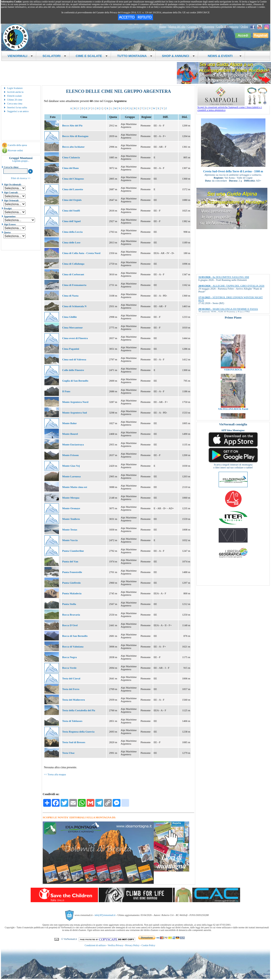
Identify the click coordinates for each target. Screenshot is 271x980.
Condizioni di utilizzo (95, 945)
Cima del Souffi (71, 211)
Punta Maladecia (72, 593)
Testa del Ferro (71, 689)
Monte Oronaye (71, 508)
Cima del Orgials (72, 200)
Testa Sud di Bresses (74, 742)
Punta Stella (69, 604)
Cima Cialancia (71, 157)
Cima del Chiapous (73, 179)
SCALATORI (54, 56)
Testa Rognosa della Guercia (78, 732)
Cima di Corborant (73, 274)
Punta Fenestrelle (72, 572)
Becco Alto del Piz (72, 125)
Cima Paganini (71, 349)
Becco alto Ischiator (73, 147)
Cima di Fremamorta (74, 285)
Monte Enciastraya (73, 444)
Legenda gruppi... (21, 161)
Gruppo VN (194, 27)
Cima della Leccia (72, 232)
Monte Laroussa (72, 476)
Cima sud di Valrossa (74, 359)
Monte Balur (69, 423)
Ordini (244, 27)
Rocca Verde (69, 668)
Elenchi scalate (14, 96)
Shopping (209, 27)
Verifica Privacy (115, 945)
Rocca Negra (69, 657)
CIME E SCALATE (92, 56)
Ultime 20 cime (15, 100)
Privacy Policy (132, 945)
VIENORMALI (20, 56)
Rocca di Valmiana (73, 646)
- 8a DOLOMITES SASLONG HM (224, 277)
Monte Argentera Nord (75, 402)
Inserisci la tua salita (17, 107)
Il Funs (66, 391)
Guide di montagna (227, 27)
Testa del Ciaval (71, 678)
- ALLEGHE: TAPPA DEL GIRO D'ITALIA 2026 (231, 286)
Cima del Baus (70, 168)
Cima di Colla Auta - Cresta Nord (81, 253)
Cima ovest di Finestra (75, 338)
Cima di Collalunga (73, 264)
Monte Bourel (70, 434)
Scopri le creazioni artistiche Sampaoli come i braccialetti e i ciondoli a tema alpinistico (234, 107)
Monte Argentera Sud (75, 413)
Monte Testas (70, 530)
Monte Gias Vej (71, 466)
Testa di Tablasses (72, 721)
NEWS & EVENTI (223, 56)
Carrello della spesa (17, 145)
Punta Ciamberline (73, 551)
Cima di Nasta (70, 296)
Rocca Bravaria (71, 615)
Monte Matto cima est (75, 487)
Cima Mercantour (73, 327)
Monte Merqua (71, 498)
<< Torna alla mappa (55, 774)
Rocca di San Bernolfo (75, 636)
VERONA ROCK (233, 380)
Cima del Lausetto (73, 189)
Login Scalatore (15, 88)
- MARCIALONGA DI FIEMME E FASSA (228, 309)
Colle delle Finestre (73, 370)
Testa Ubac (69, 753)
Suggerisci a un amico (18, 111)
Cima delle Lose (71, 242)
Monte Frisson (70, 455)
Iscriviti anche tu (15, 92)
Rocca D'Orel (70, 625)
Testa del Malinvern (74, 700)
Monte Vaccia (70, 540)
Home (163, 27)
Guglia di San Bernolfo (75, 381)
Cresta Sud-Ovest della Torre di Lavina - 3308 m (233, 171)
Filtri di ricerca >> (21, 178)
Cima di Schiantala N (74, 306)
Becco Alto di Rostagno (75, 136)
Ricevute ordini (15, 150)
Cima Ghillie (69, 317)
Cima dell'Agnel (71, 221)
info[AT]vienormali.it (105, 915)
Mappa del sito (177, 27)
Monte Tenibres (71, 519)
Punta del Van (70, 561)
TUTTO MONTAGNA (135, 56)
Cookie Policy (148, 945)
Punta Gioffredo (72, 583)
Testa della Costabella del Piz (79, 710)
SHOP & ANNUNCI (178, 56)
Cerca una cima (15, 104)
